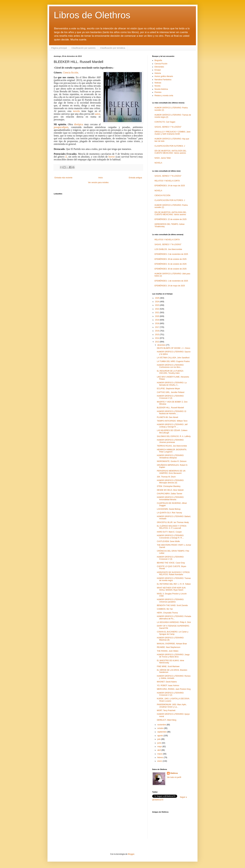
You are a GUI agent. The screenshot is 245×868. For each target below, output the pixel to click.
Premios (158, 92)
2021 (157, 313)
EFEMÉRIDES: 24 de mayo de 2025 (170, 186)
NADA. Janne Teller (163, 158)
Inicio (101, 178)
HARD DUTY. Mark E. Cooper (169, 532)
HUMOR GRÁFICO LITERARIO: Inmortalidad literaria (170, 498)
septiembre (162, 732)
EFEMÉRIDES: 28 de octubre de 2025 (171, 259)
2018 (157, 323)
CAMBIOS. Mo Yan (165, 609)
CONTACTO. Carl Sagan (165, 122)
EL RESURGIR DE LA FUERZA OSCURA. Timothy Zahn (170, 372)
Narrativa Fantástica (163, 80)
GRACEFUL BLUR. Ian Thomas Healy (173, 522)
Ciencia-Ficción (161, 64)
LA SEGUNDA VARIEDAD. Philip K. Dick (174, 622)
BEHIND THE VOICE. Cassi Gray (171, 563)
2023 (157, 305)
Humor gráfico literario (164, 76)
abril (159, 750)
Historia (158, 73)
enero (160, 761)
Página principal (59, 48)
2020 (157, 316)
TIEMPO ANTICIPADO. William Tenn (172, 421)
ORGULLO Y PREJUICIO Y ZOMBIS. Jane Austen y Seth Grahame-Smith (172, 133)
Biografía (158, 60)
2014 (157, 338)
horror (112, 157)
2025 (157, 298)
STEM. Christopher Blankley (169, 486)
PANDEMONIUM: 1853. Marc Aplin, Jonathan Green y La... (172, 706)
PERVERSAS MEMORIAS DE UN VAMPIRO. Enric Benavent (171, 472)
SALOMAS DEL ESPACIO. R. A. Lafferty (174, 436)
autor (97, 114)
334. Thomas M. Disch (166, 477)
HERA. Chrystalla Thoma (167, 613)
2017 (157, 327)
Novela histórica (161, 89)
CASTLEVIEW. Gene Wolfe (168, 541)
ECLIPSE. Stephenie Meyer (168, 389)
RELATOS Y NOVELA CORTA (167, 181)
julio (159, 739)
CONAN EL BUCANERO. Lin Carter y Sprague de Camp (173, 633)
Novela (157, 86)
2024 (157, 302)
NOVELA (158, 163)
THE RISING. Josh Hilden (168, 651)
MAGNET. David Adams (167, 682)
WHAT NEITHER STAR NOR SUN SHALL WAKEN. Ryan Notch (171, 589)
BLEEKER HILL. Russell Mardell (170, 408)
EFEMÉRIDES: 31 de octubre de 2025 (171, 264)
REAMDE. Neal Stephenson (169, 647)
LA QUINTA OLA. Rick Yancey (169, 513)
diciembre (162, 345)
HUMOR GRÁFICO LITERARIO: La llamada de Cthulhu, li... (172, 384)
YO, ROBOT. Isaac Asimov (168, 686)
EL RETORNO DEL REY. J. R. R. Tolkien (174, 584)
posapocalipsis (61, 127)
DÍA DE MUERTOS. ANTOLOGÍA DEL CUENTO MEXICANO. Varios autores (170, 152)
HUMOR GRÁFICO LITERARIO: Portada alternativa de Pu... (174, 617)
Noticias (158, 83)
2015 (157, 335)
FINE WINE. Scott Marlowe (168, 666)
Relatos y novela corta (164, 96)
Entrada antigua (135, 178)
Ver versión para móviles (98, 182)
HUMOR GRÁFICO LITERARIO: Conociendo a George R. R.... (170, 537)
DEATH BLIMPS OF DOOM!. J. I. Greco (174, 348)
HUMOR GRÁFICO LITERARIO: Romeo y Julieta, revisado (174, 677)
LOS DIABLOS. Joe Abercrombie (168, 249)
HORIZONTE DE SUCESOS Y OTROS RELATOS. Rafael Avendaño (173, 573)
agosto (160, 736)
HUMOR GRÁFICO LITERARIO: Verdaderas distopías (170, 456)
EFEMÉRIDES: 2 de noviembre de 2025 (171, 254)
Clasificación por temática (113, 48)
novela (76, 111)
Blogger (131, 854)
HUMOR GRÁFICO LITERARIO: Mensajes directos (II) (170, 481)
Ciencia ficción (70, 73)
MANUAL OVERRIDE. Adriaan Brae (172, 644)
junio (160, 743)
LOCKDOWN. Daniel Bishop (169, 509)
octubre (161, 728)
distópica (79, 124)
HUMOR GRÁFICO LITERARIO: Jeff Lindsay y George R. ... (172, 426)
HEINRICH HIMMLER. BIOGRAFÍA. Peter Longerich (172, 451)
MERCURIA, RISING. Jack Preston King (174, 689)
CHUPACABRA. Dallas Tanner (170, 494)
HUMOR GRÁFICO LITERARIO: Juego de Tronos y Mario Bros (173, 656)
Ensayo (158, 70)
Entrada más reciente (63, 178)
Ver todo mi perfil (174, 777)
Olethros (174, 773)
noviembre (162, 725)
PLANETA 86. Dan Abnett (167, 417)
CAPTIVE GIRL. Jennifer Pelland (171, 392)
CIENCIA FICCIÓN (162, 195)
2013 (157, 342)
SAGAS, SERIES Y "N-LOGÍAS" (168, 127)
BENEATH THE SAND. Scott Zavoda (172, 605)
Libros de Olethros (92, 15)
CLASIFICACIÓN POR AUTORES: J (170, 146)
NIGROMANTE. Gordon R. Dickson (172, 461)
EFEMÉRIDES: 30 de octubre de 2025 (171, 269)
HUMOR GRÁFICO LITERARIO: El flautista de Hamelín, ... (171, 412)
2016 (157, 331)
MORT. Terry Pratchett (166, 710)
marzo (160, 754)
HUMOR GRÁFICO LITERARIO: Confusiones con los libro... (170, 366)
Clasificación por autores (84, 48)
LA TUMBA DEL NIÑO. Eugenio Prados (173, 361)
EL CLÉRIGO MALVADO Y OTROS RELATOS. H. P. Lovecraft (172, 527)
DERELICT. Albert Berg (167, 720)
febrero (161, 757)
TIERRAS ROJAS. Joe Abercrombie (172, 446)
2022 (157, 309)
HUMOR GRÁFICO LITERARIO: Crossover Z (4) (170, 397)
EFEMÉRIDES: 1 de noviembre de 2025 (171, 281)
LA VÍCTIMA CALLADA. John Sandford (173, 358)
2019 (157, 320)
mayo (160, 747)
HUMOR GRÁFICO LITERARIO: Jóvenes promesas (170, 441)
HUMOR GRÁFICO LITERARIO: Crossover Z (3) (170, 558)
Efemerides (159, 67)
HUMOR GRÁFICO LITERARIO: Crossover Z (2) (170, 694)
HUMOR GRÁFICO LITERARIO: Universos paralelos (170, 601)
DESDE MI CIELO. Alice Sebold (170, 490)
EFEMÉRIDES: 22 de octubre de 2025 (171, 219)
